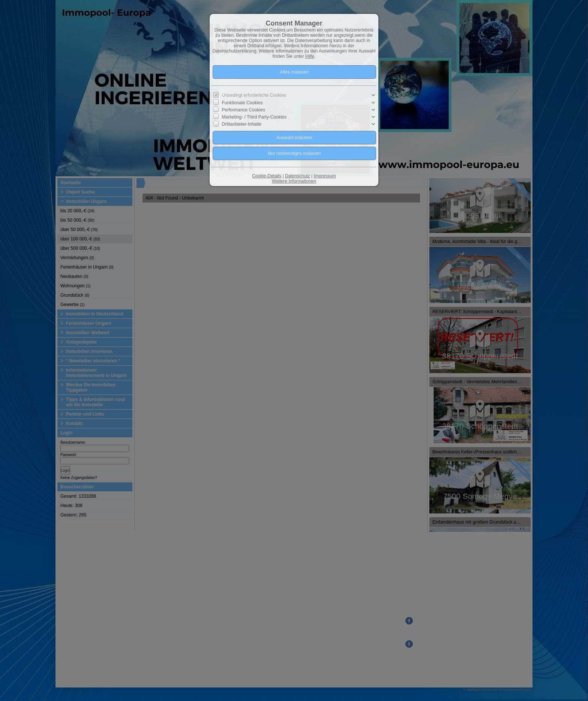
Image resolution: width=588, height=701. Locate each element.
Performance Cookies (244, 110)
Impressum (325, 176)
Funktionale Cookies (242, 102)
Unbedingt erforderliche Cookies (254, 95)
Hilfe (310, 56)
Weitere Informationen (294, 181)
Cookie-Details (267, 176)
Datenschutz (298, 176)
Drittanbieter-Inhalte (242, 124)
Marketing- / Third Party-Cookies (254, 117)
